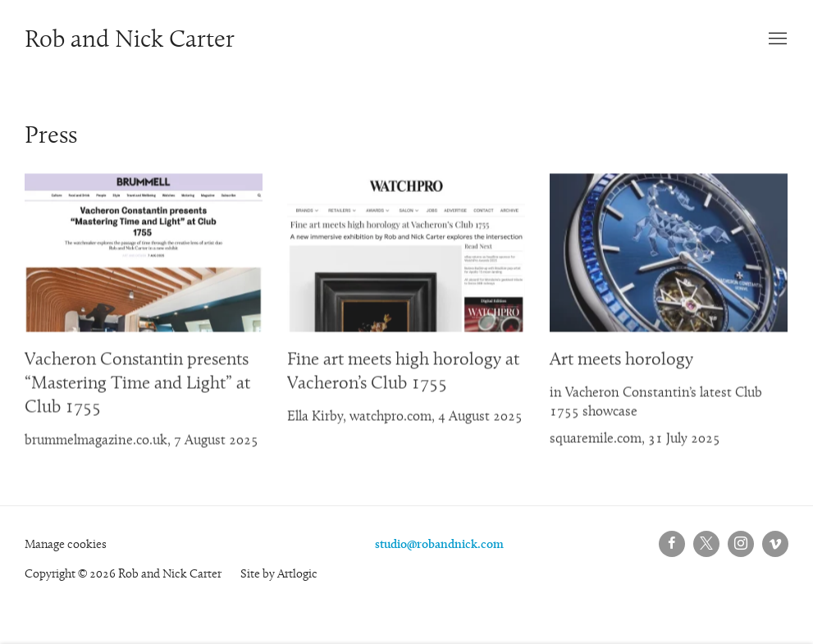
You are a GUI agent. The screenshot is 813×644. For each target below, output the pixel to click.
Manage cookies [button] (66, 545)
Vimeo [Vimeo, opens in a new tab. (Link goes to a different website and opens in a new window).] (775, 544)
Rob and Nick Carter (130, 41)
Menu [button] (776, 39)
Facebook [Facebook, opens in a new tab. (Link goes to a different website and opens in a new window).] (672, 544)
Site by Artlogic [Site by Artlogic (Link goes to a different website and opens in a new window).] (279, 575)
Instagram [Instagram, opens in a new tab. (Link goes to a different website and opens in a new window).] (741, 544)
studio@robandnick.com (439, 545)
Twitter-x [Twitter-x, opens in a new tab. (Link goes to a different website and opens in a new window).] (706, 544)
